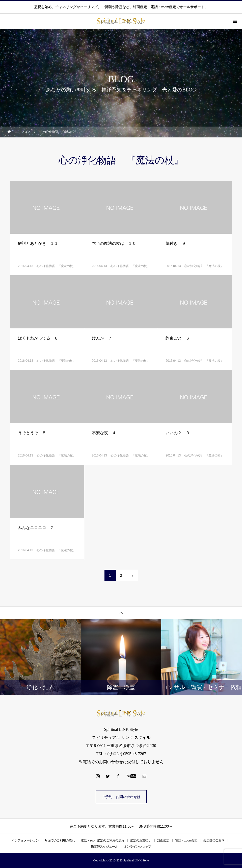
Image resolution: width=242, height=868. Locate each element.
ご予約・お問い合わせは (121, 797)
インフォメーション (25, 840)
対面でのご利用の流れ (60, 840)
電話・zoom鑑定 (186, 840)
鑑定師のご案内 (214, 840)
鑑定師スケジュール (104, 847)
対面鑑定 (163, 840)
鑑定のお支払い (141, 840)
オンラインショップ (138, 847)
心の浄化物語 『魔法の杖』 (56, 266)
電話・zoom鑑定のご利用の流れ (103, 840)
